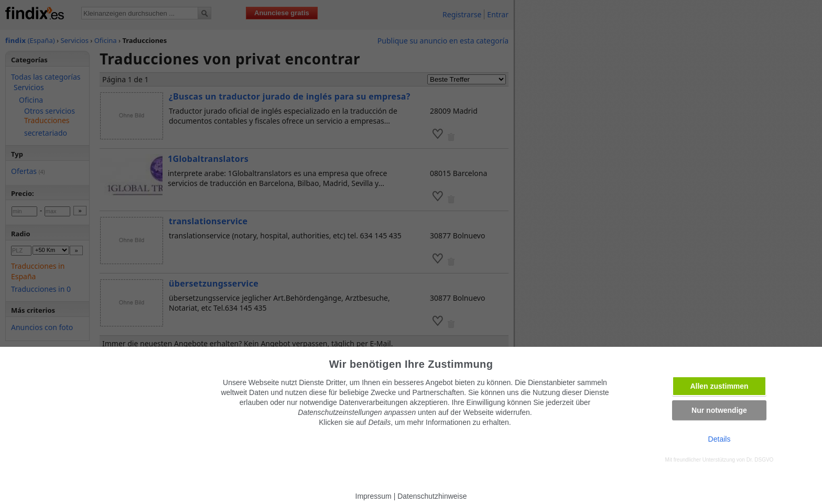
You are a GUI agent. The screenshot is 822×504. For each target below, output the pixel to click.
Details (720, 439)
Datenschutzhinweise (432, 496)
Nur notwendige (719, 410)
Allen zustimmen (719, 386)
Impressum (374, 496)
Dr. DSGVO (760, 460)
